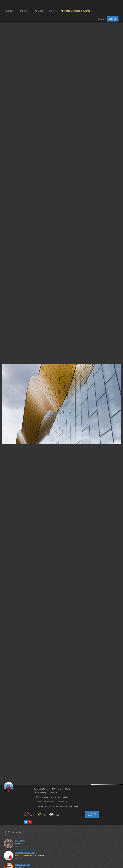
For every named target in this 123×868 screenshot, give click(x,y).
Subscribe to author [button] (92, 814)
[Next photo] (120, 392)
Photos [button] (9, 11)
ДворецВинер (62, 802)
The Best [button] (39, 11)
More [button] (53, 11)
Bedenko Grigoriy (23, 865)
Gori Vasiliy (20, 841)
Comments (15, 832)
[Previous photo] (3, 392)
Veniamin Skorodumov (25, 853)
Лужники (50, 802)
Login (101, 19)
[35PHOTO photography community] (17, 4)
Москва (41, 802)
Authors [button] (24, 11)
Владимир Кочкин (46, 792)
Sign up (113, 19)
